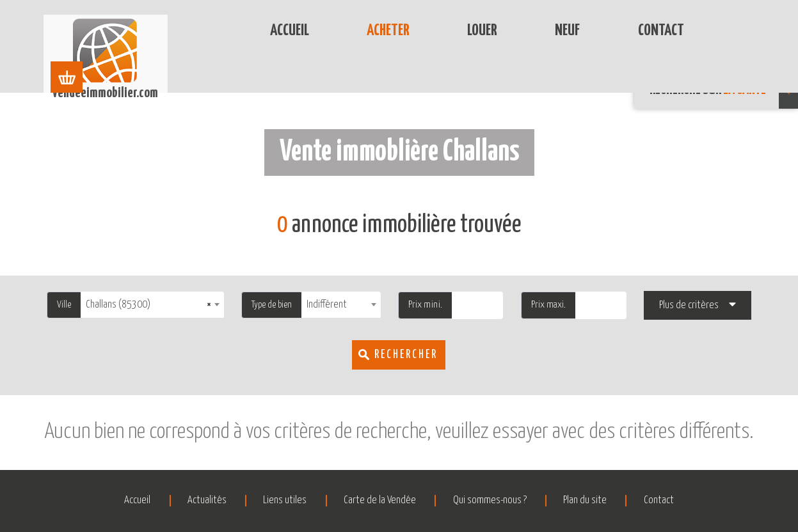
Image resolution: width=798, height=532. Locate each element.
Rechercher (406, 355)
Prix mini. (425, 305)
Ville (64, 305)
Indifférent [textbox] (327, 305)
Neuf (490, 31)
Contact (583, 31)
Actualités (192, 500)
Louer (404, 31)
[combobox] (152, 305)
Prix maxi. (548, 305)
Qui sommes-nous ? (497, 500)
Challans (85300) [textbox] (148, 305)
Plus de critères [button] (689, 305)
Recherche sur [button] (724, 90)
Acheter (310, 31)
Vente (223, 82)
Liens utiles (278, 500)
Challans (268, 82)
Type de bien (272, 305)
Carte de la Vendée (380, 500)
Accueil (211, 31)
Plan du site (600, 500)
